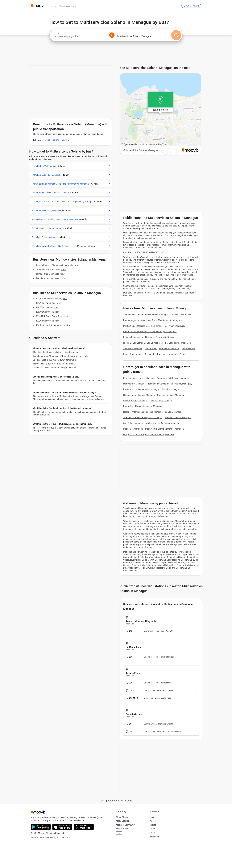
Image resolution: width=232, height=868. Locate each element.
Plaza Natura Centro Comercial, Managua (165, 429)
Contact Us (63, 837)
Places (153, 821)
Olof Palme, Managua (133, 423)
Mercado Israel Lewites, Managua (139, 378)
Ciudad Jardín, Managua (161, 401)
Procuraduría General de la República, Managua (169, 384)
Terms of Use (36, 837)
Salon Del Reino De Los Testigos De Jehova (158, 315)
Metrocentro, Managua (134, 384)
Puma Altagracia (131, 320)
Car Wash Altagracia (174, 326)
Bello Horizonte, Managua (135, 401)
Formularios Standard (169, 348)
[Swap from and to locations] (112, 35)
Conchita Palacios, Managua (170, 395)
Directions (154, 837)
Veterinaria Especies (133, 348)
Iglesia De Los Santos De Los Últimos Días (143, 343)
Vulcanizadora (189, 348)
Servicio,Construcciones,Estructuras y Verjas (165, 354)
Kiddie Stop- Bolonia (133, 354)
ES (119, 833)
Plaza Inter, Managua (133, 429)
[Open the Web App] (84, 827)
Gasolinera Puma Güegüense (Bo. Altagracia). (162, 320)
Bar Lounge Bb (172, 343)
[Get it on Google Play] (41, 827)
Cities (152, 833)
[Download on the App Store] (62, 827)
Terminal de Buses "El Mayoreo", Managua (143, 418)
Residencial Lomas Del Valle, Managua (141, 389)
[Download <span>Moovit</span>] (191, 6)
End (119, 33)
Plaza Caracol (188, 343)
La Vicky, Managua (174, 412)
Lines (152, 817)
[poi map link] (160, 114)
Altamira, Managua (171, 389)
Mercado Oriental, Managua (178, 418)
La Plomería (157, 326)
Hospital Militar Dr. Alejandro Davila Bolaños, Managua (149, 434)
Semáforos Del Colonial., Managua (173, 378)
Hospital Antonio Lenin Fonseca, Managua (143, 412)
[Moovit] (38, 6)
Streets (153, 825)
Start (57, 33)
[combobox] (81, 36)
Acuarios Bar (151, 348)
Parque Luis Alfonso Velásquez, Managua (143, 406)
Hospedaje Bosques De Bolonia (160, 337)
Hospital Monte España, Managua (139, 395)
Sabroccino (186, 315)
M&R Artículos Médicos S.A (136, 326)
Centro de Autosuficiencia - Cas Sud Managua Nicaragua (150, 332)
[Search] (176, 35)
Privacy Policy (50, 837)
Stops (152, 829)
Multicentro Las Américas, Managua (163, 423)
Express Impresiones (133, 337)
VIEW (76, 265)
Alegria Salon (129, 315)
